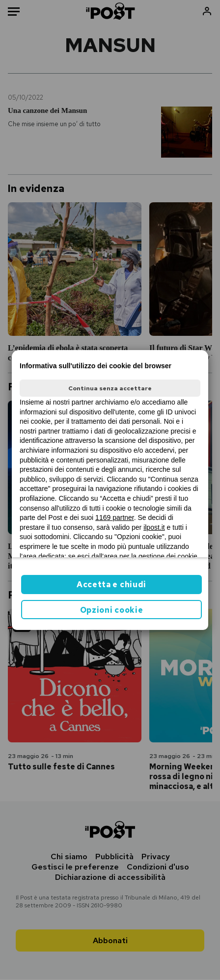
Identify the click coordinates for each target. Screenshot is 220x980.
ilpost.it (154, 527)
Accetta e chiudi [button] (111, 585)
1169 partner (115, 517)
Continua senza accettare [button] (110, 388)
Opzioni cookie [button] (112, 610)
